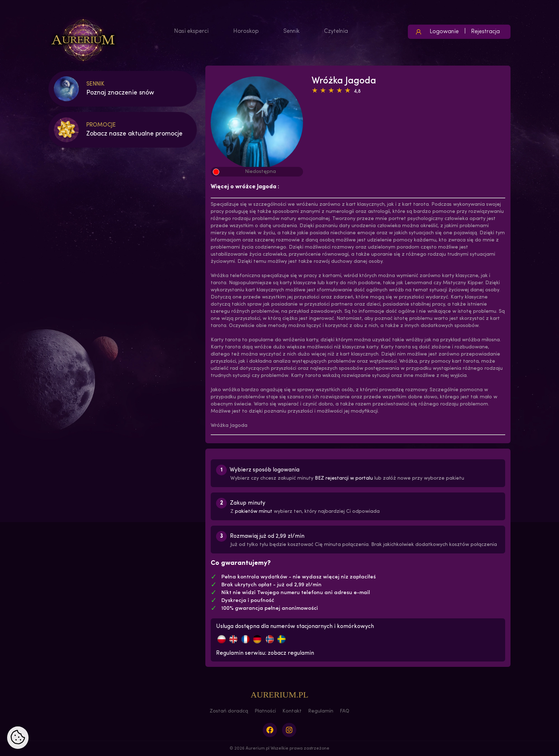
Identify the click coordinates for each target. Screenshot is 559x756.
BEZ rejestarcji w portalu (344, 478)
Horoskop (246, 31)
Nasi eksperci (191, 31)
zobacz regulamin (291, 653)
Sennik (291, 31)
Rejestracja (485, 32)
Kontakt (292, 711)
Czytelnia (336, 31)
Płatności (265, 711)
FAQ (345, 711)
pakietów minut (254, 512)
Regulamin (321, 711)
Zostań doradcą (229, 711)
